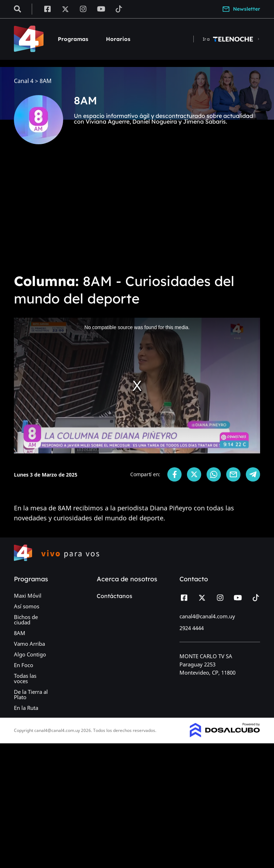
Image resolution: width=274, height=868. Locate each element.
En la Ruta (26, 708)
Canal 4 (24, 81)
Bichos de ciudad (26, 620)
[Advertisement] (137, 214)
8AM (20, 633)
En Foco (24, 665)
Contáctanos (115, 596)
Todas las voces (25, 678)
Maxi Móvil (28, 596)
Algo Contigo (30, 654)
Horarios (118, 39)
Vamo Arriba (29, 644)
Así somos (27, 606)
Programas (73, 39)
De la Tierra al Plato (31, 694)
